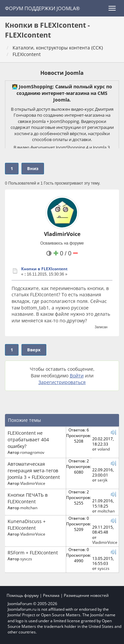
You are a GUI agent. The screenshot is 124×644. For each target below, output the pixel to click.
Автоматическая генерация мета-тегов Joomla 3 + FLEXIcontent (34, 470)
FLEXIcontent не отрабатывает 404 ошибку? (28, 439)
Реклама (51, 595)
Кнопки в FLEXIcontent (44, 269)
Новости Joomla (62, 73)
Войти (77, 376)
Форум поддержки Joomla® (42, 8)
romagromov (32, 452)
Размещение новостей (86, 595)
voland (104, 449)
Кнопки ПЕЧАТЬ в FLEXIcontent (28, 498)
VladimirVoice (62, 234)
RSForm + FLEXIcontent (33, 553)
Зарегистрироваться (62, 382)
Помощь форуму (23, 595)
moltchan (29, 508)
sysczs (26, 559)
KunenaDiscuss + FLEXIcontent (27, 525)
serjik (103, 480)
